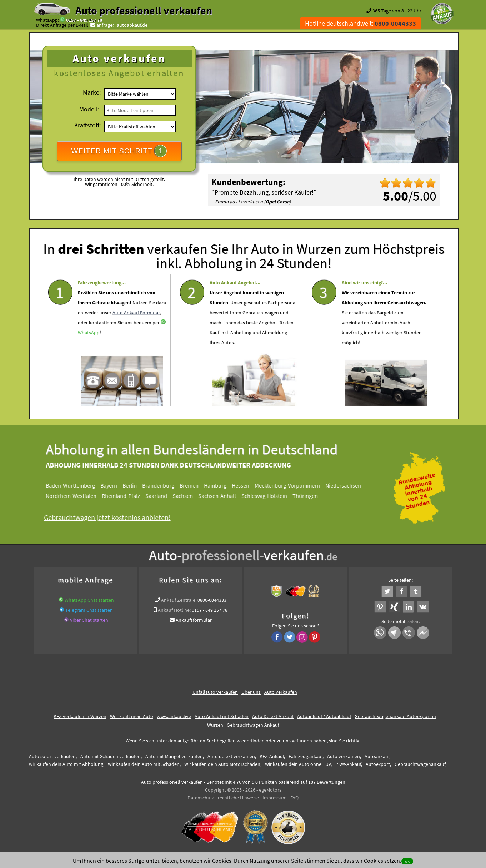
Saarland (162, 496)
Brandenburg (164, 485)
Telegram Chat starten (89, 610)
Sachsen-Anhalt (222, 496)
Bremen (194, 485)
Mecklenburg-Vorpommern (293, 485)
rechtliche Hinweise (238, 798)
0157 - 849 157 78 (84, 20)
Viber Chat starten (89, 620)
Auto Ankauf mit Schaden (222, 716)
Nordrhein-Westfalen (76, 496)
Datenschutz (201, 798)
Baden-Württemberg (76, 485)
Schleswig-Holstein (270, 496)
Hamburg (221, 485)
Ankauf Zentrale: (179, 600)
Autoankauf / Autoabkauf (324, 716)
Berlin (135, 485)
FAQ (294, 798)
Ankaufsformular (194, 620)
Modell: (89, 109)
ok (407, 861)
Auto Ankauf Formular (136, 331)
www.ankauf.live (174, 716)
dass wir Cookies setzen (372, 861)
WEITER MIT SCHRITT (119, 151)
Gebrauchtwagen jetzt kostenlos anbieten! (113, 517)
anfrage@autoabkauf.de (122, 25)
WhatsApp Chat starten (89, 600)
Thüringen (310, 496)
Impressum (275, 798)
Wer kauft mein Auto (132, 716)
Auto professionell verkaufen (144, 10)
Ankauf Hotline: (174, 610)
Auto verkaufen (281, 692)
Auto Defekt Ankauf (273, 716)
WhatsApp (89, 351)
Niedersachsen (349, 485)
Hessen (246, 485)
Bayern (114, 485)
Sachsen (188, 496)
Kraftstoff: (87, 125)
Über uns (251, 692)
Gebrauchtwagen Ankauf (253, 725)
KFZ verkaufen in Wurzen (80, 716)
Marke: (92, 92)
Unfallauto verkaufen (215, 692)
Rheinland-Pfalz (126, 496)
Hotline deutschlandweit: (360, 23)
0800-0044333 (212, 600)
